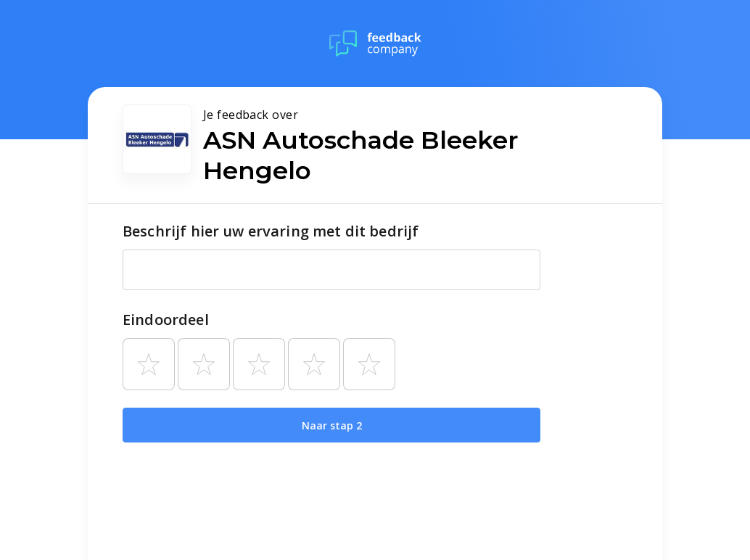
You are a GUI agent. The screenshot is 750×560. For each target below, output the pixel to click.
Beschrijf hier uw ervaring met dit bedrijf (271, 231)
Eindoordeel (166, 320)
